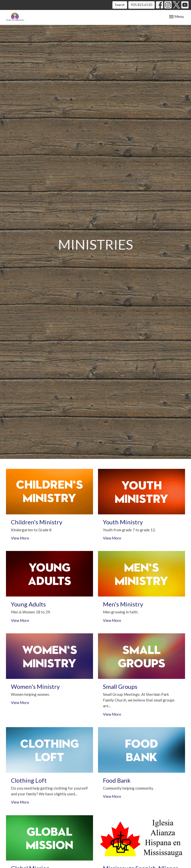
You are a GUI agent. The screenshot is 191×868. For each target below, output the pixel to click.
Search (120, 5)
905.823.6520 (142, 5)
